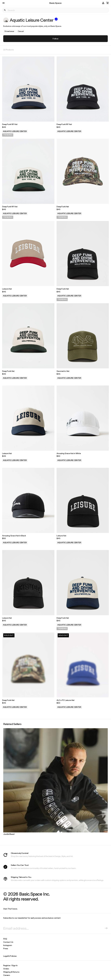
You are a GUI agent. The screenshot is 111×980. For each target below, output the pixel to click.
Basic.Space (55, 3)
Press (6, 948)
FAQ (5, 939)
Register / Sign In (10, 965)
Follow (55, 39)
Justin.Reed (9, 834)
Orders (6, 969)
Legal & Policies (10, 956)
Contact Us (8, 942)
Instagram (8, 945)
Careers (7, 975)
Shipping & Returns (11, 972)
